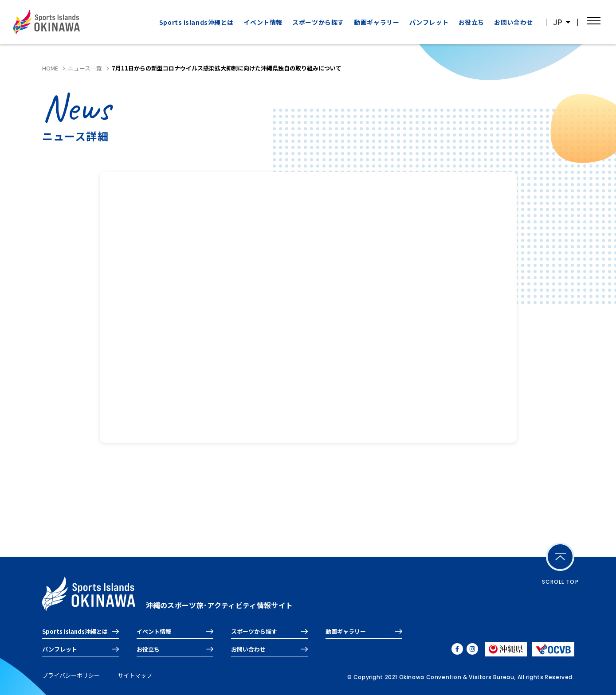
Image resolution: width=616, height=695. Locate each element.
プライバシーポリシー (71, 675)
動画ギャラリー (377, 22)
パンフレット (429, 22)
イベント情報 (263, 22)
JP (557, 22)
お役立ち (471, 22)
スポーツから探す (318, 22)
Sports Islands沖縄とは (196, 22)
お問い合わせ (513, 22)
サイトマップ (135, 675)
